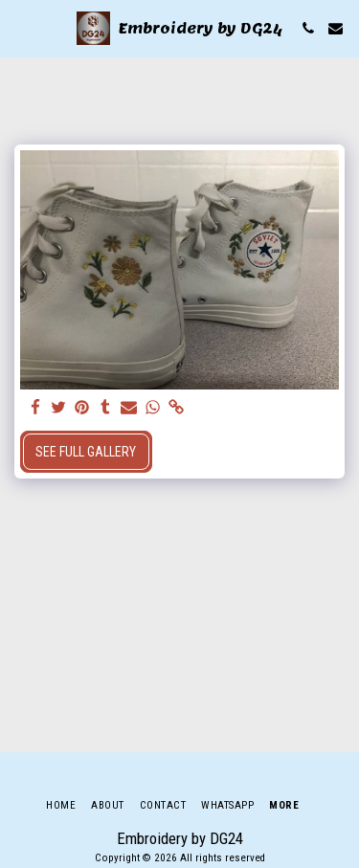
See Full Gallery (86, 452)
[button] (21, 28)
